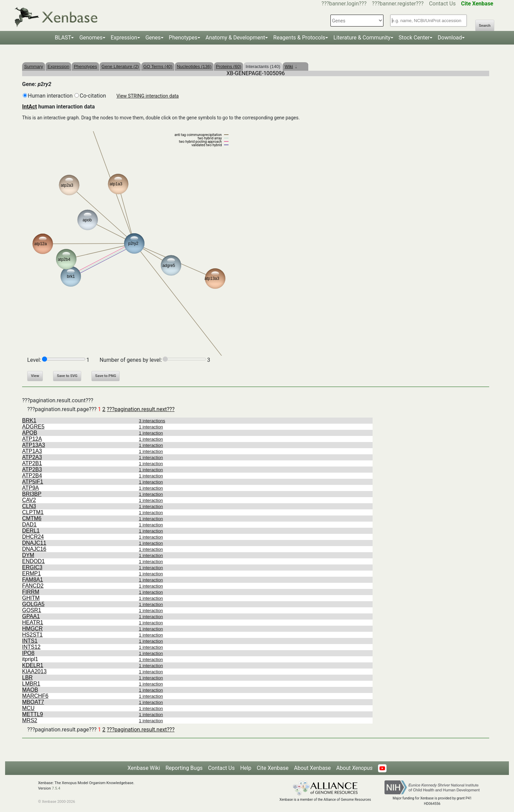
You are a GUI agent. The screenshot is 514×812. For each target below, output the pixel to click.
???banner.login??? (344, 4)
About (354, 768)
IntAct (30, 107)
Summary (34, 66)
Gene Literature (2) (120, 66)
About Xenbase (312, 768)
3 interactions (152, 421)
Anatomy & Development (235, 38)
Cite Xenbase (273, 768)
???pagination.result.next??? (141, 409)
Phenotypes (183, 38)
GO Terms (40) (158, 66)
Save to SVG (67, 376)
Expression (124, 38)
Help (246, 768)
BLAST (63, 38)
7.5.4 (56, 788)
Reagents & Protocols (299, 38)
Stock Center (414, 38)
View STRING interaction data (147, 96)
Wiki (290, 66)
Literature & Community (362, 38)
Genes (153, 38)
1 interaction (151, 427)
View (35, 376)
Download (450, 38)
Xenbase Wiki (144, 768)
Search (485, 26)
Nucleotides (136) (194, 66)
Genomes (91, 38)
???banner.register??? (398, 4)
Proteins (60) (228, 66)
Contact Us (442, 4)
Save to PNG (106, 376)
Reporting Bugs (184, 768)
